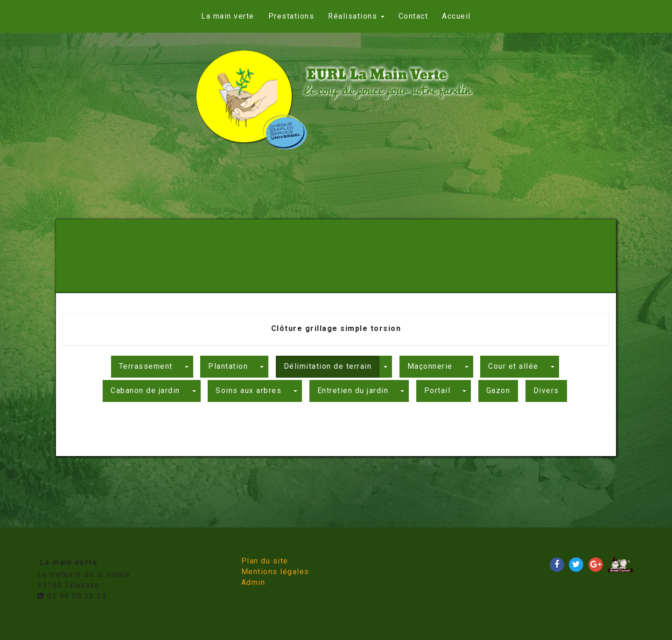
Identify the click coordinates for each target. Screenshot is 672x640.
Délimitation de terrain (328, 366)
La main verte (228, 16)
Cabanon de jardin (145, 390)
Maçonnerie (430, 366)
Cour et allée (513, 366)
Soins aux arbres (248, 390)
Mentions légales (275, 572)
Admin (253, 582)
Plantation (228, 366)
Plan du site (265, 561)
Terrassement (146, 366)
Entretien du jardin (353, 390)
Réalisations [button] (356, 16)
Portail (437, 390)
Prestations (291, 16)
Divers (546, 390)
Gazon (498, 390)
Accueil (456, 16)
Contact (413, 16)
